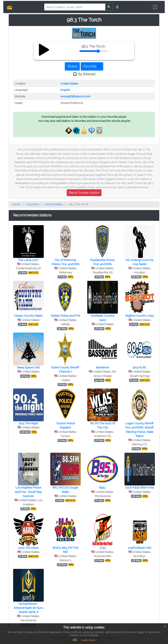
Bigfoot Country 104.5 (140, 316)
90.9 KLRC (140, 367)
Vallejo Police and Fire (65, 316)
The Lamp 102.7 (28, 260)
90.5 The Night (28, 423)
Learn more (88, 640)
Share (72, 66)
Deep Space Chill (28, 367)
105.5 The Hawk (28, 548)
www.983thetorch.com (75, 96)
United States (69, 84)
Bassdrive (102, 367)
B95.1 (103, 488)
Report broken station (84, 193)
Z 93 (103, 548)
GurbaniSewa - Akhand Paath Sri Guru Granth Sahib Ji (28, 608)
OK (75, 640)
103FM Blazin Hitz (140, 548)
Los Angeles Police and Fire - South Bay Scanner (28, 492)
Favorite (92, 66)
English (65, 90)
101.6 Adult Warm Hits (140, 488)
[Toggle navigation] (155, 7)
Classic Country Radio (28, 316)
